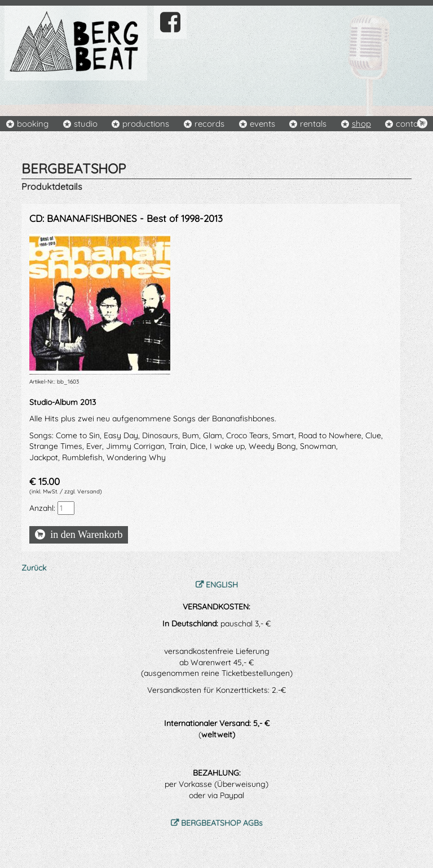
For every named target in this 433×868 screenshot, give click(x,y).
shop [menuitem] (361, 124)
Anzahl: (42, 508)
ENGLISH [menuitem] (222, 585)
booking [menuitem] (33, 124)
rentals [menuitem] (313, 124)
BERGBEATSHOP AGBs (222, 823)
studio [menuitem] (86, 124)
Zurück (34, 568)
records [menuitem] (209, 124)
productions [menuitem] (146, 124)
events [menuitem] (262, 124)
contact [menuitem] (411, 124)
